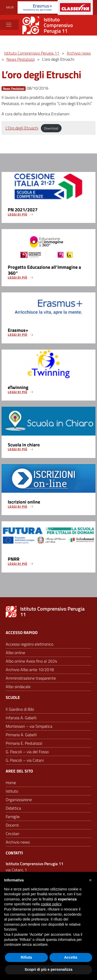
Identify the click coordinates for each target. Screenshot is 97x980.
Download (51, 128)
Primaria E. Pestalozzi (24, 743)
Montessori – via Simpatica (29, 726)
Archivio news (18, 842)
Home (11, 783)
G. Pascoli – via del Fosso (27, 752)
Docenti (12, 825)
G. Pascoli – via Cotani (25, 760)
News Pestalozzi (14, 89)
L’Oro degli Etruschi (22, 128)
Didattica (13, 808)
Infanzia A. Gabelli (21, 718)
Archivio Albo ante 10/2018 (30, 670)
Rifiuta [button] (26, 957)
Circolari (12, 834)
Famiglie (13, 817)
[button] (90, 880)
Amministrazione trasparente (31, 678)
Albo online (15, 653)
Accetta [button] (71, 957)
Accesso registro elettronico (29, 644)
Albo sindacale (18, 687)
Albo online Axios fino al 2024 (31, 661)
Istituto (12, 791)
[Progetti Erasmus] (38, 7)
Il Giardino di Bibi (20, 709)
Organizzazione (19, 800)
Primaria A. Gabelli (21, 735)
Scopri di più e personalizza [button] (48, 969)
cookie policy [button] (51, 904)
